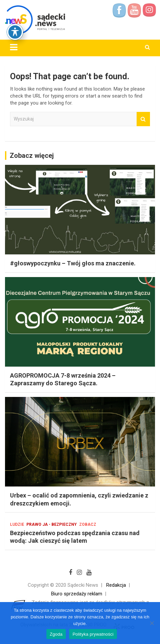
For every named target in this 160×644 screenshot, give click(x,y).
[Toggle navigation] (14, 47)
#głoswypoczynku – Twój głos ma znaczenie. (73, 263)
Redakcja (116, 585)
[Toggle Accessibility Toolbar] (15, 10)
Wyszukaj (143, 119)
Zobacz (88, 524)
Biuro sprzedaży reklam (77, 594)
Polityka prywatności (93, 634)
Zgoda (56, 634)
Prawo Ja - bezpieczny (52, 524)
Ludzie (17, 524)
